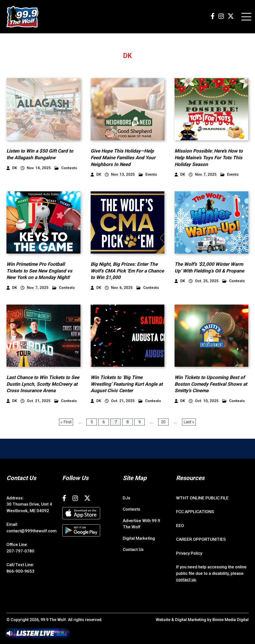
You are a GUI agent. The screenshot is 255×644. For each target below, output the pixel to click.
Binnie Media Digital (230, 620)
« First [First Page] (66, 422)
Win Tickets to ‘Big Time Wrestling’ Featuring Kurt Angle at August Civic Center (127, 384)
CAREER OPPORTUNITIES (201, 539)
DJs (127, 498)
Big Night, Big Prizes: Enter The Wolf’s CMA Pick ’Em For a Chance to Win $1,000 (127, 271)
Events (148, 175)
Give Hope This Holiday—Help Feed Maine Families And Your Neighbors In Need (123, 158)
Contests (66, 168)
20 (163, 422)
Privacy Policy (189, 553)
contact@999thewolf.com (32, 531)
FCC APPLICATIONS (195, 512)
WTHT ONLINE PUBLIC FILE (202, 498)
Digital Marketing (139, 538)
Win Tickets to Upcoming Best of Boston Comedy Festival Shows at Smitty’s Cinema (211, 384)
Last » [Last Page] (189, 422)
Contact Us (133, 549)
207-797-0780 (20, 551)
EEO (180, 526)
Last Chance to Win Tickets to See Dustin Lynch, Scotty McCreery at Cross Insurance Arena (43, 384)
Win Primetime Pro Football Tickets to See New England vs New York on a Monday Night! (39, 271)
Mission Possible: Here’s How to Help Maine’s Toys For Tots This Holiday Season (209, 158)
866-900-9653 (20, 571)
